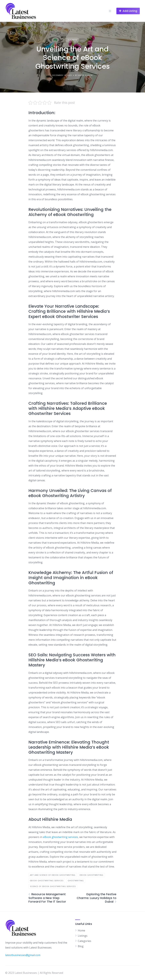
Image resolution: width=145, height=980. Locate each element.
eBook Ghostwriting (91, 875)
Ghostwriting (76, 881)
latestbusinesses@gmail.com (23, 955)
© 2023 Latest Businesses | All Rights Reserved (34, 973)
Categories (85, 941)
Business (72, 40)
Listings (83, 936)
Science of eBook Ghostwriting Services (53, 886)
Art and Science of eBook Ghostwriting (53, 875)
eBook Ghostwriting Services (47, 881)
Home (81, 930)
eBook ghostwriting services (60, 837)
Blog (81, 946)
